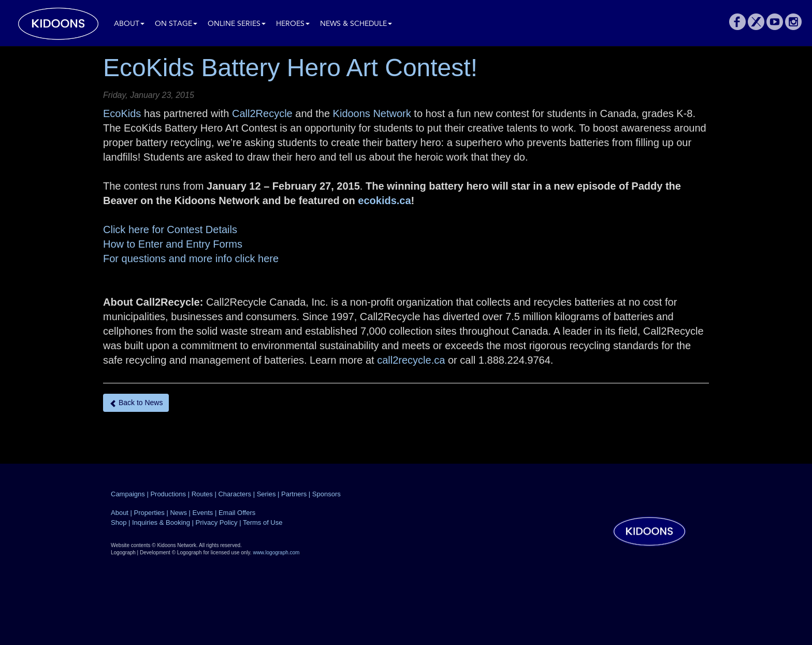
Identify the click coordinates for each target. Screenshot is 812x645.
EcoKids (122, 113)
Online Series (237, 24)
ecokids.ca (384, 200)
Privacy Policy (217, 522)
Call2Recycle (262, 113)
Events (203, 513)
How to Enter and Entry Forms (173, 244)
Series (266, 494)
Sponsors (327, 494)
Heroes (293, 24)
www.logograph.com (276, 553)
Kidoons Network (372, 113)
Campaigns (128, 494)
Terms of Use (263, 522)
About (129, 24)
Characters (235, 494)
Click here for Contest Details (170, 230)
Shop (119, 522)
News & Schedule (356, 24)
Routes (202, 494)
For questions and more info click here (191, 259)
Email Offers (237, 513)
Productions (168, 494)
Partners (294, 494)
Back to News (136, 403)
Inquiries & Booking (161, 522)
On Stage (176, 24)
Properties (149, 513)
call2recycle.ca (411, 360)
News (178, 513)
